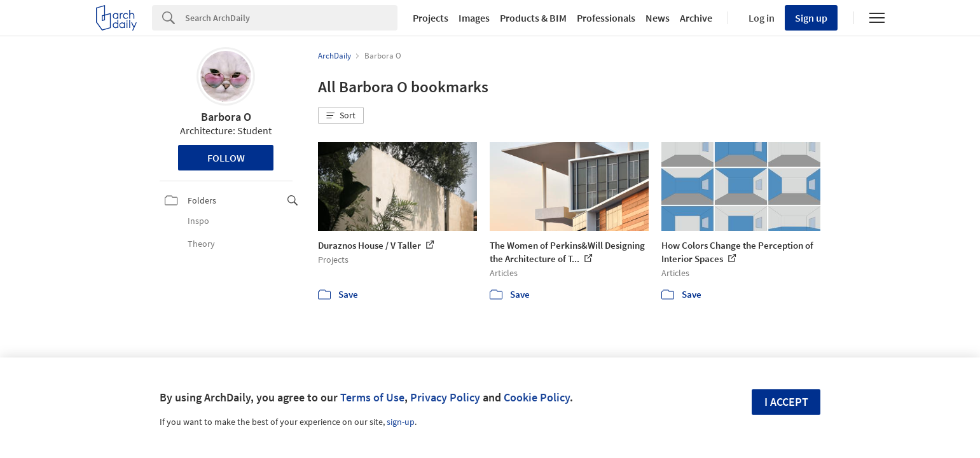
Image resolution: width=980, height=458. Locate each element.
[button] (341, 116)
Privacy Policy (445, 397)
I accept (786, 402)
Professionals (606, 18)
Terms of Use (372, 397)
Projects (431, 18)
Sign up (811, 18)
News (658, 18)
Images (474, 18)
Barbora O (226, 117)
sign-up (401, 422)
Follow (226, 158)
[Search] (291, 18)
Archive (696, 18)
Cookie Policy (537, 397)
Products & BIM (533, 18)
